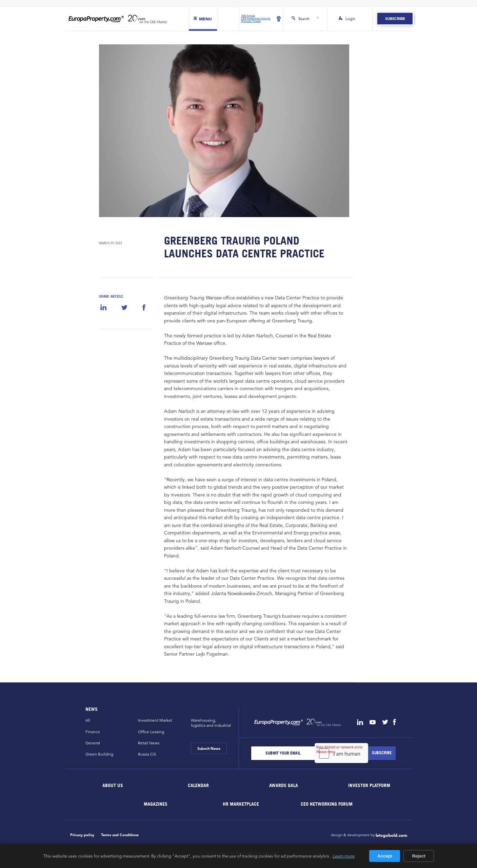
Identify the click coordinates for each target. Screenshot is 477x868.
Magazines (156, 804)
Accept (385, 856)
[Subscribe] (382, 753)
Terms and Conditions (120, 835)
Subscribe (395, 19)
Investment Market (155, 720)
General (93, 743)
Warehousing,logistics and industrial (211, 723)
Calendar (198, 785)
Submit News (209, 748)
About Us (113, 785)
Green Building (99, 754)
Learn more (344, 856)
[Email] (283, 753)
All (88, 720)
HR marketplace (241, 804)
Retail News (149, 743)
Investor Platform (369, 785)
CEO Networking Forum (327, 804)
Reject (419, 856)
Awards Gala (284, 785)
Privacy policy (82, 835)
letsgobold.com (391, 835)
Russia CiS (147, 754)
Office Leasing (151, 732)
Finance (93, 732)
